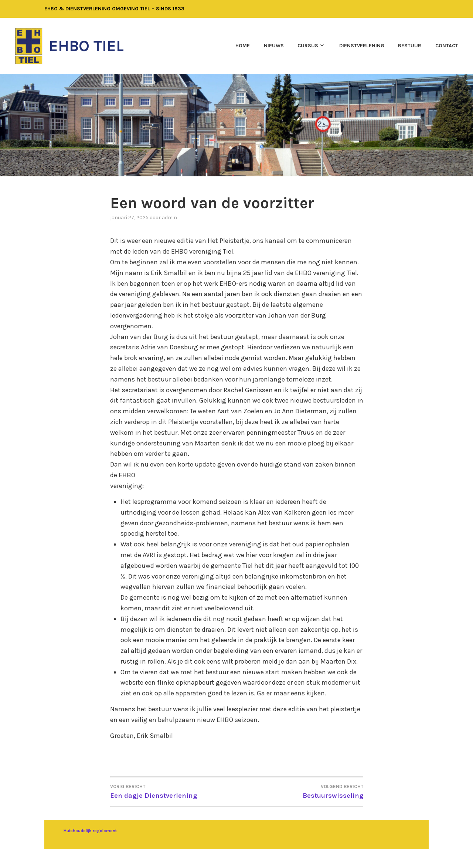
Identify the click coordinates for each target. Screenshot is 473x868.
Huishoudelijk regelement (90, 831)
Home (243, 46)
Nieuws (274, 46)
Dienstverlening (362, 46)
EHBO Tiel (86, 46)
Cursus (308, 46)
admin (169, 218)
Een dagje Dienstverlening (173, 791)
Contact (447, 46)
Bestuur (410, 46)
